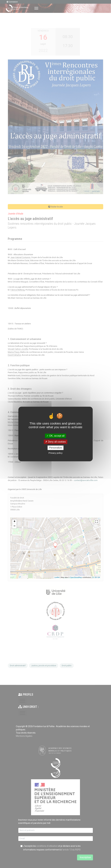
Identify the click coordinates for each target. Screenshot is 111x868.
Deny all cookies (55, 442)
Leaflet (57, 577)
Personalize (55, 448)
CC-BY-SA (96, 577)
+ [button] (14, 522)
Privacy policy (55, 453)
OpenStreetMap (76, 577)
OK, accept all (55, 436)
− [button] (14, 526)
